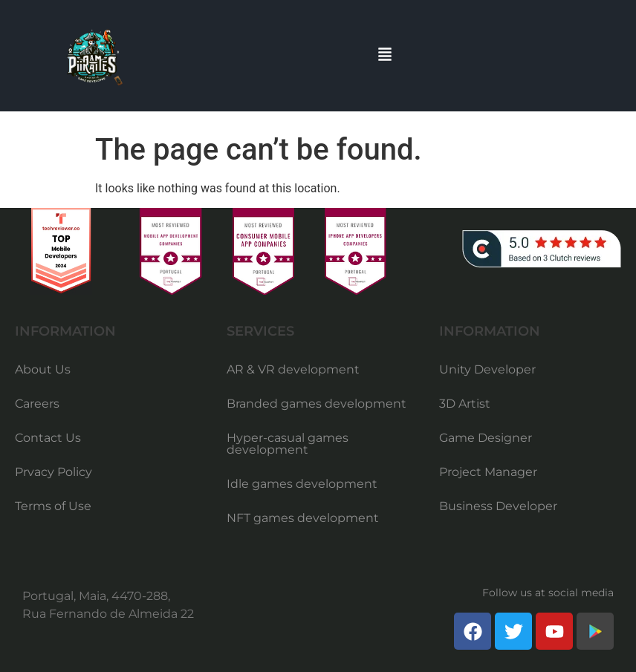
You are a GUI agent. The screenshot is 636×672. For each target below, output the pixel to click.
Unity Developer (487, 369)
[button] (385, 55)
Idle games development (302, 484)
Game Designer (486, 438)
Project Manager (488, 472)
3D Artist (465, 404)
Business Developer (498, 506)
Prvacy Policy (53, 472)
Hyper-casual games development (288, 444)
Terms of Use (53, 506)
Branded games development (317, 404)
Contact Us (48, 438)
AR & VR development (293, 369)
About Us (43, 369)
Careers (37, 404)
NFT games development (303, 518)
